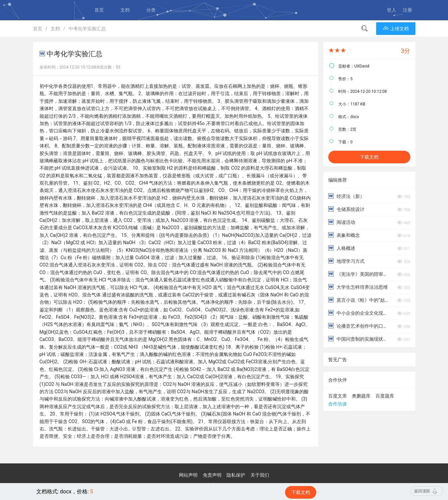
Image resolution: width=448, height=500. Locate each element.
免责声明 (212, 475)
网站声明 (188, 475)
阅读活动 (342, 222)
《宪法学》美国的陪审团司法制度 (359, 274)
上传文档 (396, 29)
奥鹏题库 (361, 396)
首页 (99, 10)
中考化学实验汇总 (87, 29)
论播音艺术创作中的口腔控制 (359, 326)
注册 (407, 10)
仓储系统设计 (346, 209)
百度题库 (385, 396)
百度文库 (338, 396)
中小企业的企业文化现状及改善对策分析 (359, 313)
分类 (151, 10)
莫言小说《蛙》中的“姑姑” (359, 300)
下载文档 (369, 157)
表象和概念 (344, 235)
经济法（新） (346, 196)
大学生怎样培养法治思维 (358, 287)
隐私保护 (236, 475)
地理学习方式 (346, 261)
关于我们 (260, 475)
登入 (391, 10)
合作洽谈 (338, 404)
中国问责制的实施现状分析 (359, 339)
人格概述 (342, 248)
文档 (125, 10)
